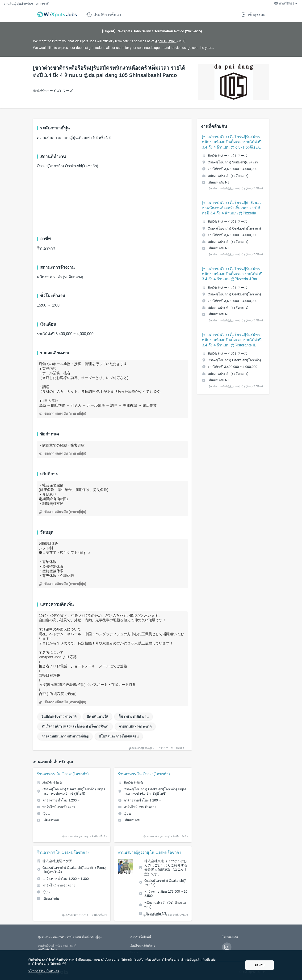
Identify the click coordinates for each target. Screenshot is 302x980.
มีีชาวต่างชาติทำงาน (134, 716)
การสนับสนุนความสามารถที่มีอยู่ (65, 736)
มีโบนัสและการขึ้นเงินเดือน (119, 736)
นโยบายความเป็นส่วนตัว (44, 971)
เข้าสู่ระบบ (253, 15)
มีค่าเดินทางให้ (97, 716)
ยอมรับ (260, 965)
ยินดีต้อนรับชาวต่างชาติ (59, 716)
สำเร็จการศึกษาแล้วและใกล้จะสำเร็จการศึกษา (75, 726)
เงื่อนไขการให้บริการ (142, 946)
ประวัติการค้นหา (104, 15)
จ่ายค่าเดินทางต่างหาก (135, 726)
